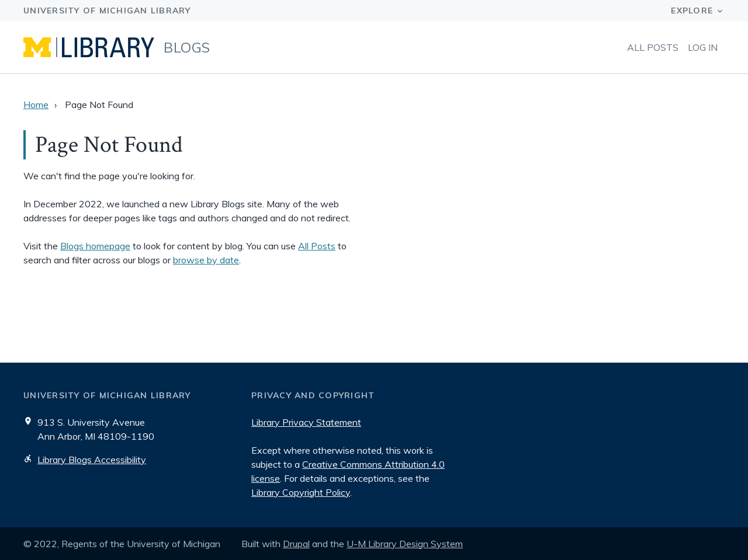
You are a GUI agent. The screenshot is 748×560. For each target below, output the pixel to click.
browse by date (206, 260)
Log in (703, 47)
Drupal (296, 544)
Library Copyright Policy (301, 492)
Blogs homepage (95, 246)
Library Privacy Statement (306, 422)
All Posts (653, 47)
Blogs (187, 47)
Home (36, 105)
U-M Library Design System (405, 544)
